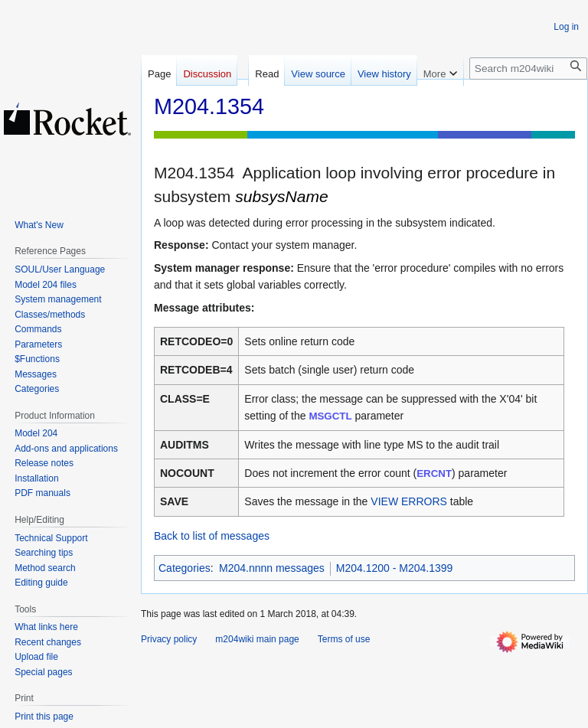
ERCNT (434, 473)
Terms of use (344, 639)
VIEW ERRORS (409, 501)
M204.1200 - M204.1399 (395, 568)
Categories (185, 568)
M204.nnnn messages (272, 568)
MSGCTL (330, 416)
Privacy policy (169, 639)
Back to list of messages (212, 536)
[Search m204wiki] (528, 69)
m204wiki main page (257, 639)
